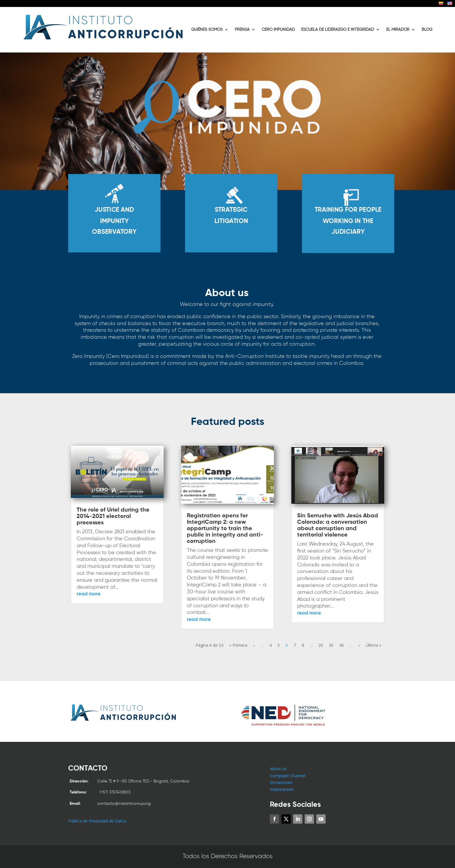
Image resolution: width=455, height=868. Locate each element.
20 (321, 645)
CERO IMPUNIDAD (278, 30)
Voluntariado (282, 789)
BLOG (427, 30)
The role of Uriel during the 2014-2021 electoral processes (113, 517)
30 (331, 645)
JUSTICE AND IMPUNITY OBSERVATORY (124, 227)
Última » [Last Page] (374, 645)
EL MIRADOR (398, 30)
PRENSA (242, 30)
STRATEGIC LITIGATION (231, 222)
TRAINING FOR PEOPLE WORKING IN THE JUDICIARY (338, 227)
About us (278, 769)
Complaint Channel (288, 776)
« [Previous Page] (254, 645)
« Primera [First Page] (238, 645)
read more (89, 594)
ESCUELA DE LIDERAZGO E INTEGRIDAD (338, 30)
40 (342, 645)
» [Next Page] (359, 645)
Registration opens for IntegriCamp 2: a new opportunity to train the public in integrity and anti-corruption (225, 529)
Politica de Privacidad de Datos (97, 821)
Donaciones (281, 782)
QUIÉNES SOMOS (207, 30)
